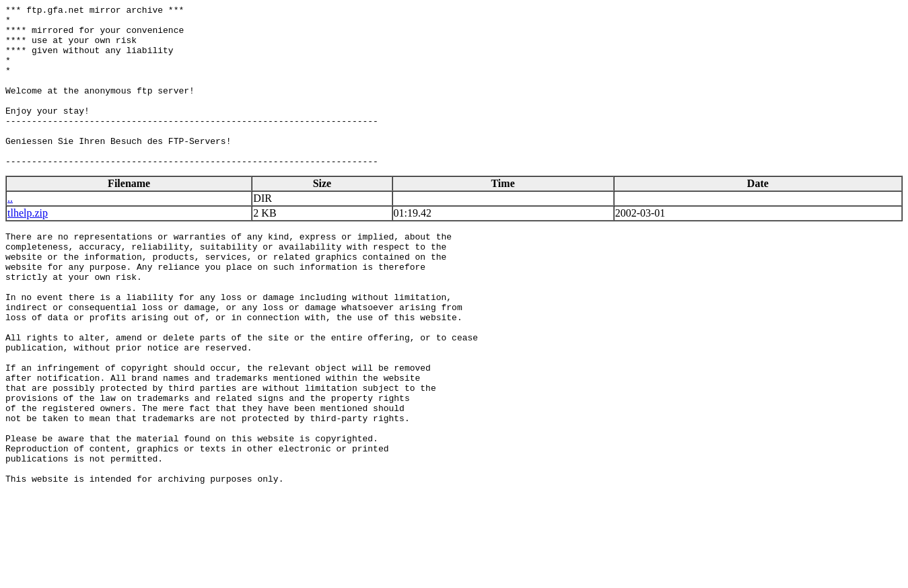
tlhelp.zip (28, 245)
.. (10, 230)
